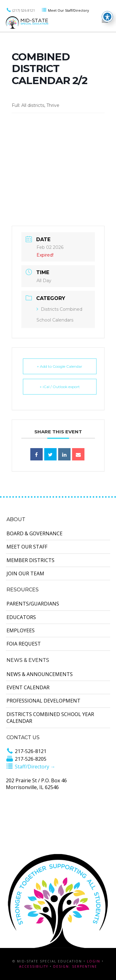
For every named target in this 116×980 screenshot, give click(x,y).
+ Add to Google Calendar (60, 366)
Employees (21, 630)
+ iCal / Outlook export (60, 387)
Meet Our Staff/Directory (65, 10)
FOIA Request (24, 644)
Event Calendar (28, 687)
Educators (21, 617)
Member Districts (30, 560)
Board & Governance (34, 533)
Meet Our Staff (27, 547)
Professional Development (43, 701)
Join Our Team (25, 573)
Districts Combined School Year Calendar (50, 718)
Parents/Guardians (33, 604)
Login (94, 961)
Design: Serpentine (75, 966)
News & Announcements (40, 674)
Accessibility (34, 966)
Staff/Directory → (31, 767)
